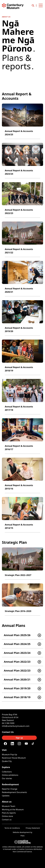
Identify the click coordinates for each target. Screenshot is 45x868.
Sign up (19, 738)
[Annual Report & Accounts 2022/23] (22, 200)
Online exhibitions (10, 775)
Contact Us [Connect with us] (8, 732)
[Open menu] (41, 6)
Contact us (7, 820)
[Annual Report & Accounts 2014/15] (22, 515)
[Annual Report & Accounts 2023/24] (22, 161)
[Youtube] (26, 744)
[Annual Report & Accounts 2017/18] (22, 397)
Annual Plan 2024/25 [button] (17, 644)
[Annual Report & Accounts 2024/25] (22, 121)
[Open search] (34, 6)
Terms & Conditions (12, 828)
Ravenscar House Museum (14, 758)
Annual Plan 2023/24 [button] (17, 653)
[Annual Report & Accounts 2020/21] (22, 279)
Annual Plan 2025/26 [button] (17, 635)
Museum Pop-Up (9, 754)
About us (6, 17)
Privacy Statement (33, 828)
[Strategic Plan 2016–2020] (22, 600)
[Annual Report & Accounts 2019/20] (22, 318)
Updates (6, 796)
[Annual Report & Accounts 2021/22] (22, 239)
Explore (6, 767)
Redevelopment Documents (14, 792)
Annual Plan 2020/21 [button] (17, 679)
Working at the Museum (13, 810)
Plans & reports (9, 813)
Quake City (7, 761)
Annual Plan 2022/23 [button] (17, 662)
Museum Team (9, 806)
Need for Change (10, 789)
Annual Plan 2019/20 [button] (17, 688)
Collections (7, 772)
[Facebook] (5, 744)
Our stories (7, 778)
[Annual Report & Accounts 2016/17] (22, 436)
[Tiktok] (33, 744)
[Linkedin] (12, 744)
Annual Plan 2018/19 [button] (17, 697)
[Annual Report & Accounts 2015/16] (22, 475)
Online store (7, 816)
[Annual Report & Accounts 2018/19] (22, 357)
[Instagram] (19, 744)
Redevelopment (10, 784)
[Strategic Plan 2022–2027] (22, 564)
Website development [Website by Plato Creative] (21, 832)
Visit (4, 750)
